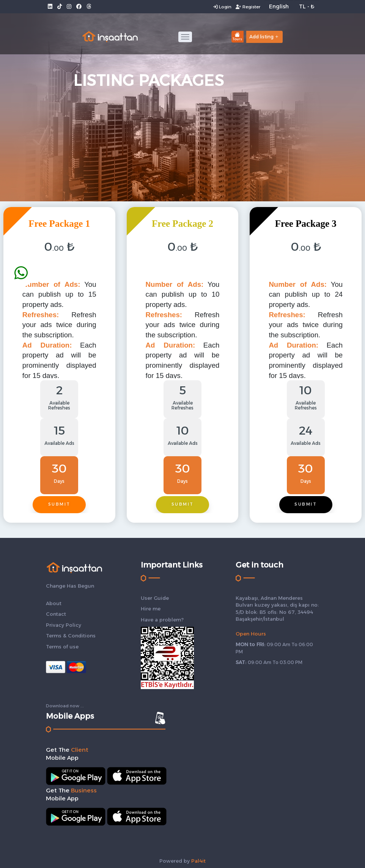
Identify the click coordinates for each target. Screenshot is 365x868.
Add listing (264, 37)
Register (248, 7)
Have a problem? (162, 620)
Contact (56, 614)
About (54, 603)
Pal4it (198, 861)
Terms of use (62, 647)
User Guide (155, 598)
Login (221, 7)
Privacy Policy (64, 625)
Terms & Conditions (71, 636)
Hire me (151, 609)
